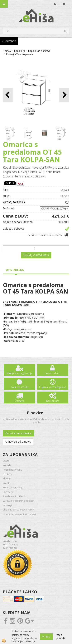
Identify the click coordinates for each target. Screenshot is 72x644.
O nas (6, 461)
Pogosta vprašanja (13, 488)
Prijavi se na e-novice (19, 433)
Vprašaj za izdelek (14, 202)
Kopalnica (20, 51)
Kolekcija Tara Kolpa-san (19, 54)
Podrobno (9, 41)
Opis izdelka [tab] (15, 270)
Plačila (6, 479)
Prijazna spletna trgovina (53, 387)
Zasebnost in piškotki (14, 496)
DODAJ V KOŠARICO (36, 255)
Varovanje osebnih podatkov (19, 501)
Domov (7, 51)
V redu (46, 636)
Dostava (19, 401)
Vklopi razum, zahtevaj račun (18, 510)
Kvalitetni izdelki (19, 387)
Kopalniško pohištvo (39, 51)
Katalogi (7, 505)
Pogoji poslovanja (13, 470)
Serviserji (8, 492)
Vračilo (7, 483)
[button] (64, 95)
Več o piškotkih (61, 637)
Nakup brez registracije (19, 373)
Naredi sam (53, 401)
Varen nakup (53, 373)
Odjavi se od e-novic (18, 442)
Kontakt (7, 465)
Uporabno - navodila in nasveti (20, 514)
